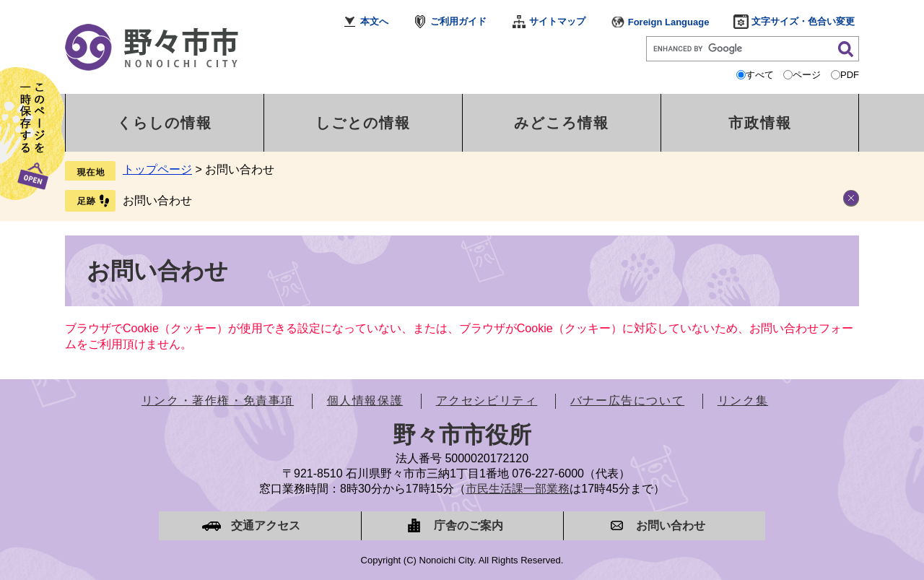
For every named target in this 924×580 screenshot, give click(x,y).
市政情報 (760, 123)
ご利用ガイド (458, 21)
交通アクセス (266, 525)
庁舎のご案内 (468, 525)
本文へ (374, 21)
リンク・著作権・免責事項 (218, 401)
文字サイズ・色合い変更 (803, 21)
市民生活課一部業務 (518, 489)
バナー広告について (627, 401)
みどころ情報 (562, 123)
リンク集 (743, 401)
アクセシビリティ (487, 401)
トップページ (157, 169)
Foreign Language (669, 22)
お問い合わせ (157, 200)
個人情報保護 (365, 401)
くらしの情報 (165, 123)
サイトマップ (557, 21)
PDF (850, 75)
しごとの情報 (363, 123)
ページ (807, 75)
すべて (760, 75)
